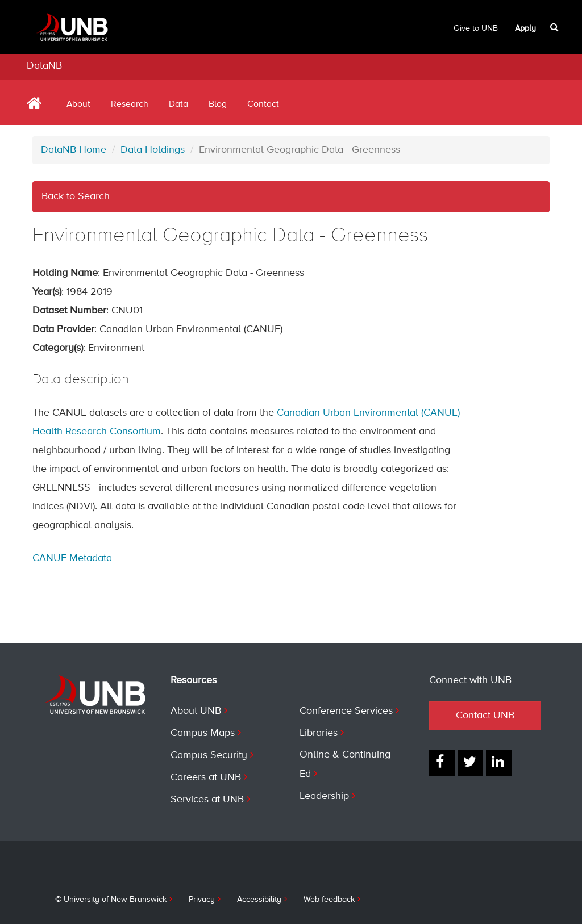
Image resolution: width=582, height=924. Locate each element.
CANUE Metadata (72, 558)
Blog (218, 104)
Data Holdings (153, 150)
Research (130, 104)
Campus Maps (203, 733)
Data (178, 104)
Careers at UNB (206, 777)
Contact (263, 104)
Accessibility (259, 900)
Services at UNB (207, 800)
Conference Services (346, 711)
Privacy (202, 900)
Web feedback (329, 900)
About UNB (196, 711)
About (78, 104)
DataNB (44, 66)
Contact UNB (485, 716)
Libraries (319, 733)
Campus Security (209, 755)
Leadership (324, 796)
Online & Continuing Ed (345, 764)
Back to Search (76, 196)
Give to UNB (476, 28)
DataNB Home (74, 150)
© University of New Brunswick (111, 900)
